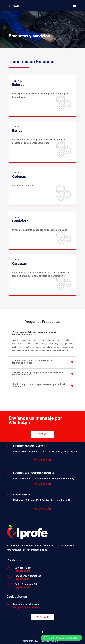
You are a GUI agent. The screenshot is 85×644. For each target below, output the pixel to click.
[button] (61, 638)
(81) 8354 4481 (23, 579)
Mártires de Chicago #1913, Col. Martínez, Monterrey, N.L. (43, 500)
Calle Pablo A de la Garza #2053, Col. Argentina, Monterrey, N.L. (46, 479)
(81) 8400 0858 (23, 571)
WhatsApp (42, 617)
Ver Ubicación (42, 460)
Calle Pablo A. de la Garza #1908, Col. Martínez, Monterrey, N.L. (46, 451)
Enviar (42, 434)
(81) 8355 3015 (23, 588)
